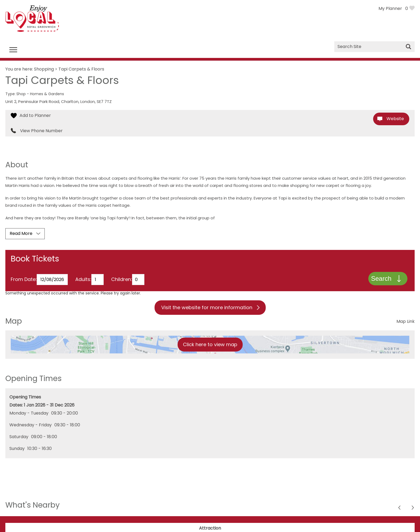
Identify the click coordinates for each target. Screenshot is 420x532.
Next (400, 509)
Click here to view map (210, 345)
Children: (122, 280)
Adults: (83, 280)
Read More (21, 233)
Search (381, 279)
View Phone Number (41, 131)
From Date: (24, 280)
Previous (413, 509)
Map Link (406, 322)
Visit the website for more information (207, 308)
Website (395, 119)
